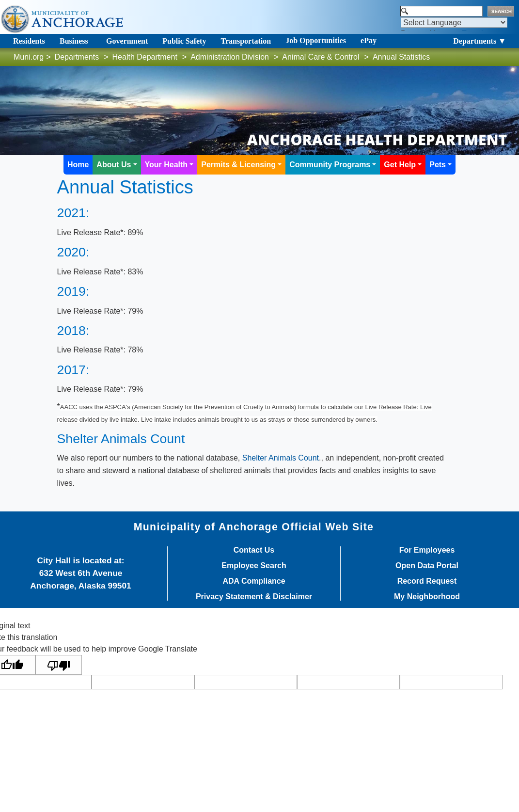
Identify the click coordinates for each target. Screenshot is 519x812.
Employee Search (254, 566)
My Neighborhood (427, 597)
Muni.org (29, 57)
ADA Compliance (254, 581)
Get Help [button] (400, 165)
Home (78, 165)
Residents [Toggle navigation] (29, 41)
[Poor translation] (59, 665)
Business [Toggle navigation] (74, 41)
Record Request (427, 581)
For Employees (427, 550)
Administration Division (230, 57)
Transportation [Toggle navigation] (246, 41)
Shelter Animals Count (281, 458)
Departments (77, 57)
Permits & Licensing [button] (238, 165)
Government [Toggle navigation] (127, 41)
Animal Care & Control (321, 57)
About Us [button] (114, 165)
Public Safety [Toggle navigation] (184, 41)
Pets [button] (438, 165)
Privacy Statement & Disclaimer (254, 597)
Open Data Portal (427, 566)
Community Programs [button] (330, 165)
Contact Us (254, 550)
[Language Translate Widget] (454, 23)
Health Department (145, 57)
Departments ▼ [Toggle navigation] (480, 41)
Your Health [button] (166, 165)
